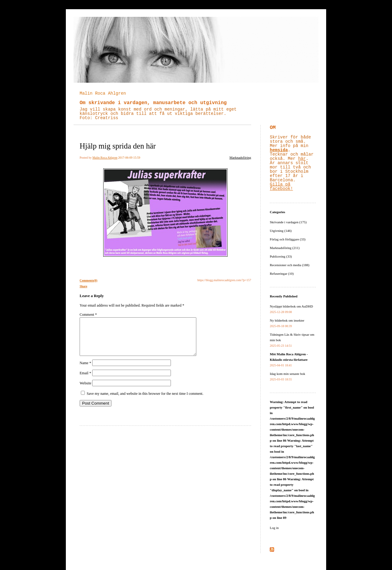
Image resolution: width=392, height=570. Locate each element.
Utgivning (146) (281, 231)
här (302, 159)
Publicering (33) (281, 256)
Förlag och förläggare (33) (288, 239)
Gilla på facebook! (281, 187)
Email (85, 380)
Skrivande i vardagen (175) (288, 222)
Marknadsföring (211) (285, 248)
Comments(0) (89, 280)
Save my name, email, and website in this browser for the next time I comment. (145, 401)
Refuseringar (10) (282, 274)
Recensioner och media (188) (290, 265)
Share (83, 286)
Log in (274, 528)
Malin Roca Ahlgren (103, 93)
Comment (88, 315)
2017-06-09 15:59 (129, 158)
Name (85, 370)
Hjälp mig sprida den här (118, 146)
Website (85, 391)
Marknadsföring (240, 157)
